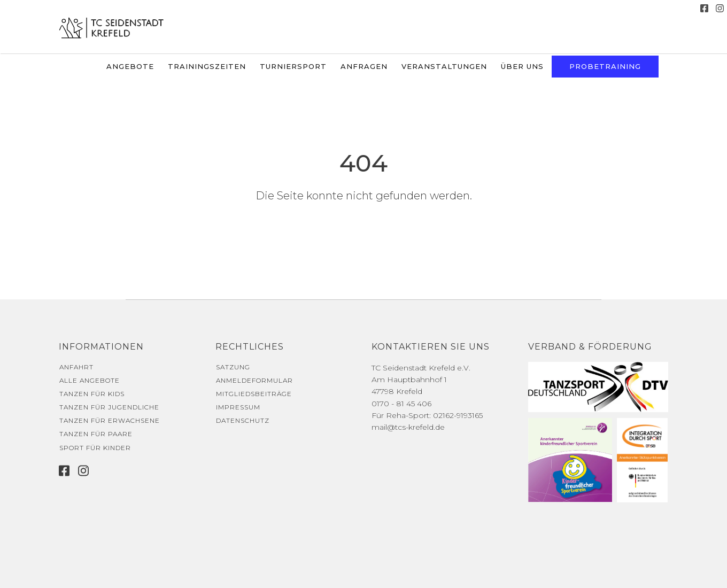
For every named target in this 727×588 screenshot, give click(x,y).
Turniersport (293, 66)
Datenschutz (243, 420)
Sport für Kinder (95, 448)
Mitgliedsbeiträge (254, 394)
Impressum (238, 407)
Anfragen (364, 66)
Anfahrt (76, 367)
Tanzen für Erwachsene (110, 420)
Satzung (233, 367)
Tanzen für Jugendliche (109, 407)
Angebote (130, 66)
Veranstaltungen (444, 66)
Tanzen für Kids (92, 394)
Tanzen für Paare (96, 434)
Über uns (522, 66)
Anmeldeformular (254, 380)
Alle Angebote (90, 380)
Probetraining (605, 66)
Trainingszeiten (207, 66)
